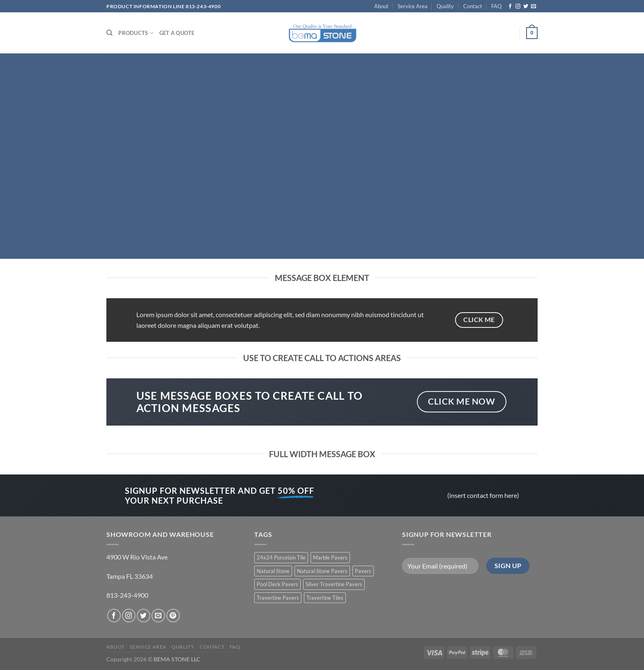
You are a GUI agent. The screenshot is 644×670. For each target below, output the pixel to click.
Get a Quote (177, 33)
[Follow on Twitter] (526, 7)
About (381, 6)
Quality (445, 6)
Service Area (413, 6)
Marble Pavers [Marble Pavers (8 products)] (330, 557)
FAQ (496, 6)
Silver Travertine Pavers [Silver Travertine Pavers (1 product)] (334, 584)
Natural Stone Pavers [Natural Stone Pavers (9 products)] (322, 571)
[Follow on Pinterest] (173, 616)
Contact (473, 6)
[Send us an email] (534, 7)
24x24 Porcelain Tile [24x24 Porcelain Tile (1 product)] (281, 557)
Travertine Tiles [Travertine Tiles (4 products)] (325, 598)
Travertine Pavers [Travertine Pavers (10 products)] (278, 598)
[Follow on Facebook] (510, 7)
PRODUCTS (136, 33)
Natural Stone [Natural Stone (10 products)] (273, 571)
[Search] (109, 33)
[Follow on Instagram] (518, 7)
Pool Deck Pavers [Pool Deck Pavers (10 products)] (277, 584)
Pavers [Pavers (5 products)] (363, 571)
